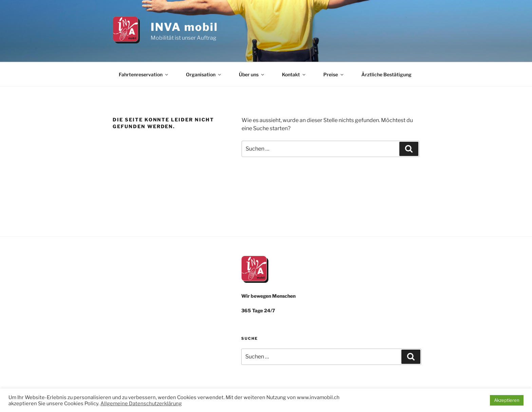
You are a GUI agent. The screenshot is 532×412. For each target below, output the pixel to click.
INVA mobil (184, 27)
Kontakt (294, 74)
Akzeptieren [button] (507, 400)
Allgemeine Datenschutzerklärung (141, 404)
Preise (334, 74)
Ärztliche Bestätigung (386, 74)
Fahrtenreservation (144, 74)
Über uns (252, 74)
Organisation (204, 74)
